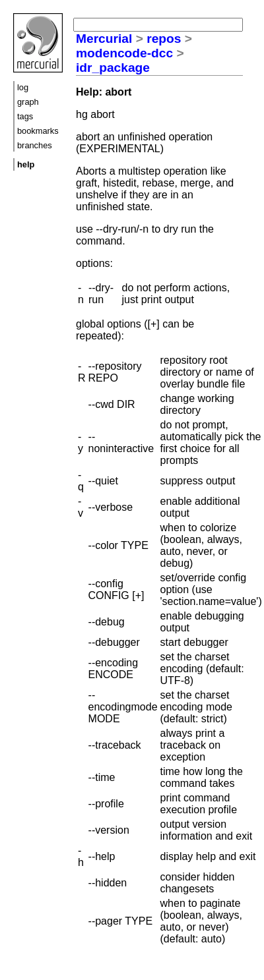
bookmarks (38, 131)
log (23, 87)
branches (35, 145)
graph (28, 102)
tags (25, 116)
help (26, 164)
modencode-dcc (124, 53)
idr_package (113, 68)
